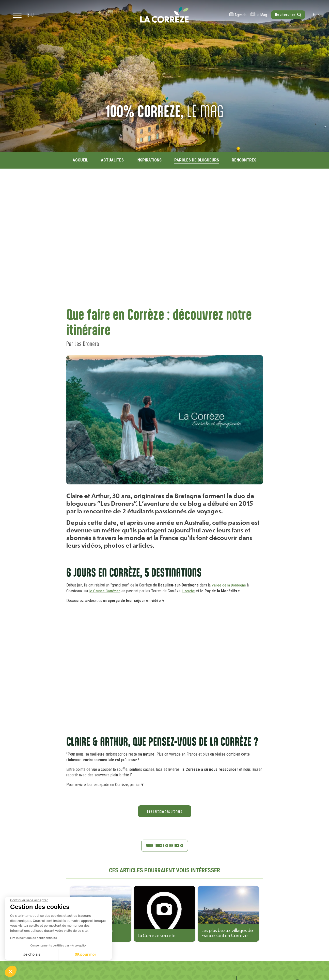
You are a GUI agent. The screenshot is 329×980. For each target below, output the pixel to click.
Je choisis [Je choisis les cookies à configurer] (32, 954)
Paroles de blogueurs (197, 160)
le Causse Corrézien (105, 591)
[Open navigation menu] (27, 23)
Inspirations (149, 160)
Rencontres (244, 160)
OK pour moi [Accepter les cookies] (85, 954)
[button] (11, 971)
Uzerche (190, 591)
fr (313, 23)
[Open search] (284, 23)
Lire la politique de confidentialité (34, 938)
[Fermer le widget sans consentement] (29, 900)
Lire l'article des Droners (164, 811)
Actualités (112, 160)
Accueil (80, 160)
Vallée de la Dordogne (229, 585)
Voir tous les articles (164, 846)
